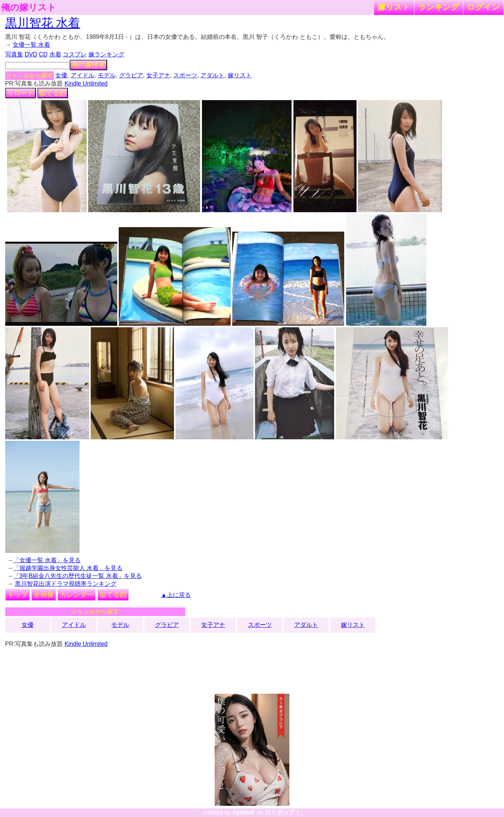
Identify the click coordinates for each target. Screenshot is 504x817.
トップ (18, 595)
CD (43, 54)
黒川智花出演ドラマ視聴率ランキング (66, 584)
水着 (55, 54)
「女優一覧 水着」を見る (47, 560)
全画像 (44, 595)
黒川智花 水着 (43, 23)
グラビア (131, 75)
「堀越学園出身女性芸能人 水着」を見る (68, 568)
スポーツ (185, 75)
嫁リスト (394, 7)
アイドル (83, 75)
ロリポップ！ (283, 812)
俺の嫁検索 (88, 65)
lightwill (244, 812)
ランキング (439, 7)
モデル (107, 75)
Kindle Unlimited (86, 83)
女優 (61, 75)
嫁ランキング (106, 54)
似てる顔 (53, 93)
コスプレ (75, 54)
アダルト (212, 75)
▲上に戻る (176, 595)
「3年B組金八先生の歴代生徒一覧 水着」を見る (78, 576)
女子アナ (158, 75)
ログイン (483, 7)
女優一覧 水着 (31, 45)
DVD (31, 54)
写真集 (14, 54)
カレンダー (77, 595)
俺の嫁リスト (29, 7)
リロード (21, 93)
